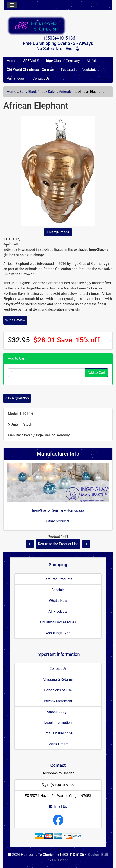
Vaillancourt (16, 78)
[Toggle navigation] (12, 5)
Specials (58, 590)
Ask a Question (17, 398)
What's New (58, 601)
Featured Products (58, 579)
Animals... (67, 92)
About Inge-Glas (58, 633)
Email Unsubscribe (58, 733)
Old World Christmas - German (30, 70)
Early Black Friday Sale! (38, 92)
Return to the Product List (58, 544)
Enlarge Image (58, 232)
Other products (58, 521)
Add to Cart (96, 373)
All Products (58, 611)
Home (12, 61)
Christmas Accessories (58, 622)
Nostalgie (89, 70)
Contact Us (41, 78)
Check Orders (58, 744)
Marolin (93, 61)
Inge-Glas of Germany (63, 61)
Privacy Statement (58, 701)
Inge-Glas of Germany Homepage (58, 510)
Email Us (58, 807)
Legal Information (58, 722)
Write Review (15, 320)
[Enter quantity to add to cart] (46, 373)
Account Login (58, 712)
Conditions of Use (58, 690)
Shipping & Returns (58, 679)
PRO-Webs (60, 860)
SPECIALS (31, 61)
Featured (68, 70)
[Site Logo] (58, 26)
